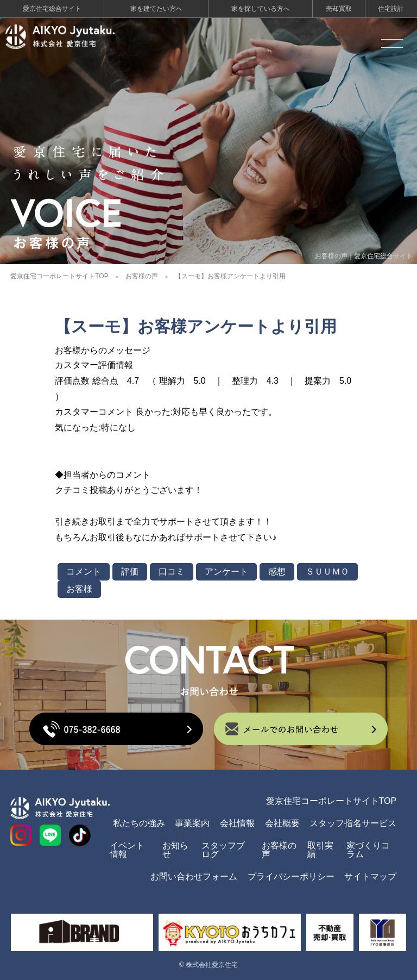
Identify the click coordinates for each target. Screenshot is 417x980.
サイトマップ (370, 876)
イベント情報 (127, 850)
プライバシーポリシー (291, 876)
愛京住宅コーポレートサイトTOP (59, 276)
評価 (130, 572)
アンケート (226, 572)
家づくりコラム (368, 850)
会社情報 (237, 823)
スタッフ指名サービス (353, 823)
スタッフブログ (223, 850)
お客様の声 (142, 276)
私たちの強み (139, 823)
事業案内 (192, 823)
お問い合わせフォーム (194, 876)
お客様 (79, 589)
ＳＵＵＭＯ (327, 572)
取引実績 (320, 850)
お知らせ (175, 850)
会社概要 (282, 823)
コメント (84, 572)
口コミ (172, 572)
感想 (277, 572)
